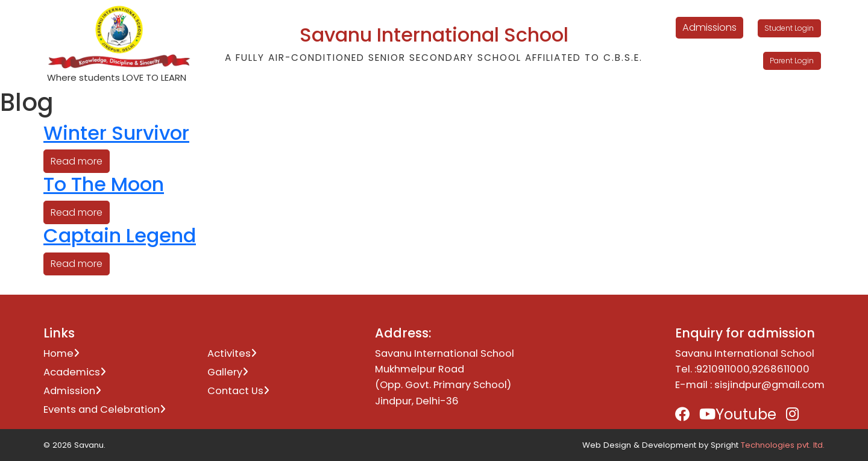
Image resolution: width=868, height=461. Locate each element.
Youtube (738, 414)
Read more (77, 161)
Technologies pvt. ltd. (783, 445)
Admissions (709, 27)
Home (61, 353)
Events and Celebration (105, 409)
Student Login (789, 28)
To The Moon (104, 184)
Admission (72, 391)
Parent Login (792, 61)
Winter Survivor (116, 133)
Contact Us (238, 391)
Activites (232, 353)
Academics (75, 372)
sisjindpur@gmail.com (769, 385)
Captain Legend (120, 235)
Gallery (228, 372)
